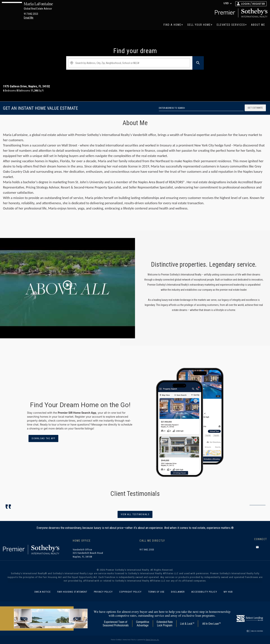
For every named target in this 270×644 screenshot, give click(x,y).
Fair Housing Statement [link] (72, 592)
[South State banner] (135, 618)
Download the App (43, 438)
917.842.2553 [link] (147, 550)
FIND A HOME (172, 25)
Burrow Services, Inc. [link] (152, 640)
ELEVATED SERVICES (231, 25)
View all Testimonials (135, 514)
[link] (240, 13)
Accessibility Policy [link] (204, 592)
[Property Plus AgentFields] (129, 63)
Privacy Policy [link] (103, 592)
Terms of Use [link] (156, 592)
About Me (258, 25)
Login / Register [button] (253, 4)
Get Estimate (255, 108)
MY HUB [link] (228, 592)
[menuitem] (172, 25)
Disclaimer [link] (178, 592)
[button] (257, 547)
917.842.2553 (31, 14)
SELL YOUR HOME (199, 25)
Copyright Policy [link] (130, 592)
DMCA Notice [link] (43, 592)
